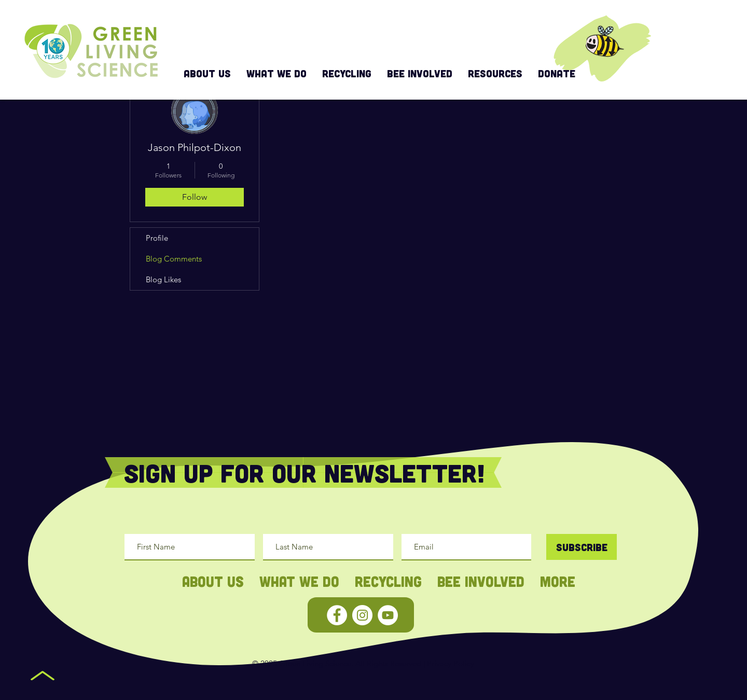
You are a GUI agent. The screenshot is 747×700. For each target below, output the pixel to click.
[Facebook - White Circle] (337, 615)
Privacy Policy (451, 663)
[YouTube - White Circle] (388, 615)
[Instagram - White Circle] (362, 615)
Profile (157, 238)
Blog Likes (163, 279)
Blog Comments (174, 259)
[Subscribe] (582, 547)
